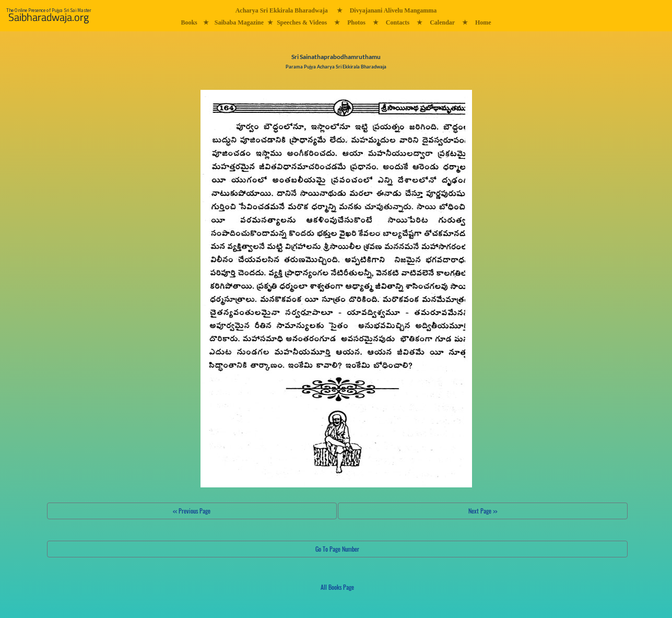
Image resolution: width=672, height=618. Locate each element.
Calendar (442, 22)
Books (189, 22)
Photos (356, 22)
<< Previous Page (192, 511)
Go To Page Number (337, 549)
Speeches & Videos (302, 22)
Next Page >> (483, 511)
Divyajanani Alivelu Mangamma (393, 10)
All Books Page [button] (337, 587)
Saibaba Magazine (239, 22)
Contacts (398, 22)
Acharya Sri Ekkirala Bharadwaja (282, 10)
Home (483, 22)
